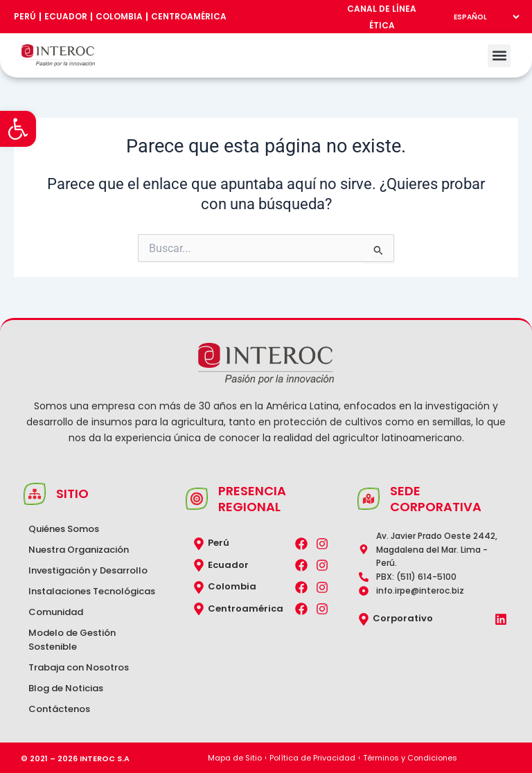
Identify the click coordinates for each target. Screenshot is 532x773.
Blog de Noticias (66, 688)
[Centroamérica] (199, 609)
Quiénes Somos (64, 529)
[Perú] (199, 544)
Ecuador (66, 16)
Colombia (119, 16)
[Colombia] (199, 587)
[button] (18, 129)
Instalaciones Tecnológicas (92, 591)
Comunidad (56, 612)
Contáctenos (59, 709)
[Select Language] (483, 17)
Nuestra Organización (79, 550)
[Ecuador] (199, 565)
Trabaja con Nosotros (79, 667)
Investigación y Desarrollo (88, 570)
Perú (25, 16)
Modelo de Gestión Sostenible (72, 640)
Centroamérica (189, 16)
